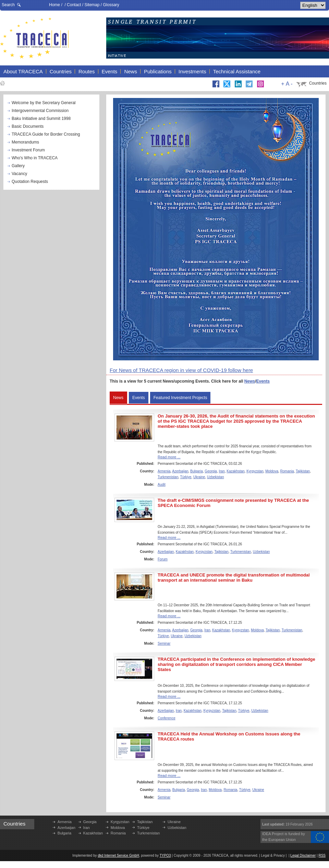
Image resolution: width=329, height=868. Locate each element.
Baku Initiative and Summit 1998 (41, 119)
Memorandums (25, 142)
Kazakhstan (235, 471)
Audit (162, 485)
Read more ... (169, 457)
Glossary (111, 5)
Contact (74, 5)
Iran (222, 471)
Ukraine (199, 477)
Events (263, 381)
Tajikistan (303, 471)
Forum (163, 559)
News (250, 381)
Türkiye (186, 477)
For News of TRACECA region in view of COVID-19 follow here (181, 370)
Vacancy (19, 174)
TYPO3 (165, 855)
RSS (322, 855)
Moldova (272, 471)
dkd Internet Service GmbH (118, 855)
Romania (287, 471)
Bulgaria (197, 471)
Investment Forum (28, 150)
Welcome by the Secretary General (44, 103)
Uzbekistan (215, 477)
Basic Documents (28, 126)
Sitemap (92, 5)
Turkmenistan (168, 477)
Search (8, 5)
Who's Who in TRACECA (35, 158)
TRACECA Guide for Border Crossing (46, 134)
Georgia (211, 471)
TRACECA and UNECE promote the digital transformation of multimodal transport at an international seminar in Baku (234, 578)
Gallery (18, 166)
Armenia (164, 471)
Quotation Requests (30, 182)
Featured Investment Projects (180, 398)
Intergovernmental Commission (40, 111)
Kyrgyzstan (255, 471)
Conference (167, 718)
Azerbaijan (180, 471)
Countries (318, 83)
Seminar (164, 643)
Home (54, 5)
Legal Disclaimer (303, 855)
